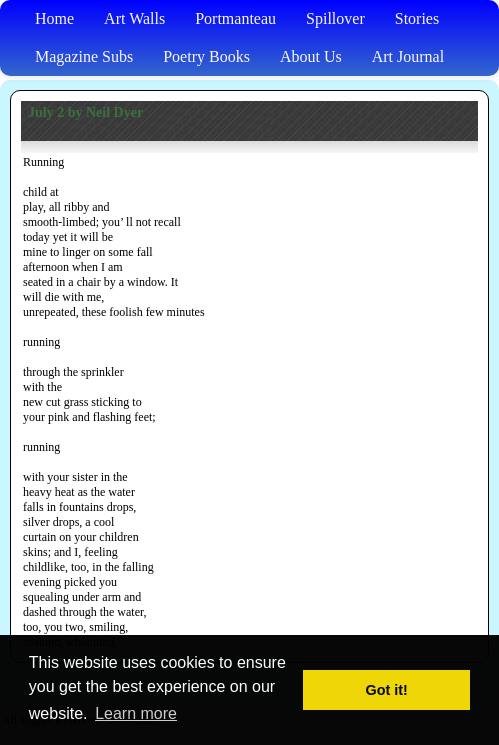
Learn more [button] (136, 713)
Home (54, 18)
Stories (417, 18)
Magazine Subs (84, 56)
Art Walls (134, 18)
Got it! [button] (387, 690)
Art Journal (408, 56)
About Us (311, 56)
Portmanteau (235, 18)
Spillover (335, 18)
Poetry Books (206, 56)
